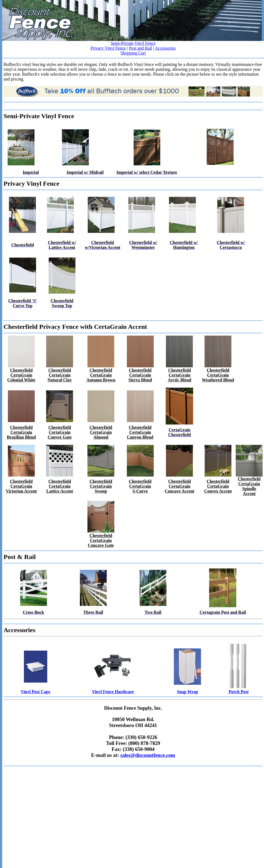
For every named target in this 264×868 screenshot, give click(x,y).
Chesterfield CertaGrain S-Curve (140, 486)
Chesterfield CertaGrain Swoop (101, 486)
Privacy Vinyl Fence (108, 48)
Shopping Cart (133, 53)
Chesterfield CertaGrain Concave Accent (180, 486)
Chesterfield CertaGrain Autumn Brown (101, 375)
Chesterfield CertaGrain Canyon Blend (140, 432)
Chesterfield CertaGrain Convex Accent (218, 486)
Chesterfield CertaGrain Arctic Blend (180, 375)
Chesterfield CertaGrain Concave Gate (101, 540)
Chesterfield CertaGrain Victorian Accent (21, 486)
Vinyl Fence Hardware (113, 692)
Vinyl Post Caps (35, 692)
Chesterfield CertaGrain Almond (101, 432)
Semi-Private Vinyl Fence (133, 43)
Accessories (165, 48)
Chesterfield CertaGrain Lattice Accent (60, 486)
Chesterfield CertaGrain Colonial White (21, 375)
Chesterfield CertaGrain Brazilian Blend (21, 432)
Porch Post (238, 692)
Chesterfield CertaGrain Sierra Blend (140, 375)
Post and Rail (141, 48)
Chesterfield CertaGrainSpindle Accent (249, 486)
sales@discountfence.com (148, 755)
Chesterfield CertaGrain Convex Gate (59, 432)
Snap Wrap (187, 692)
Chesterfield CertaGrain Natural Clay (60, 375)
